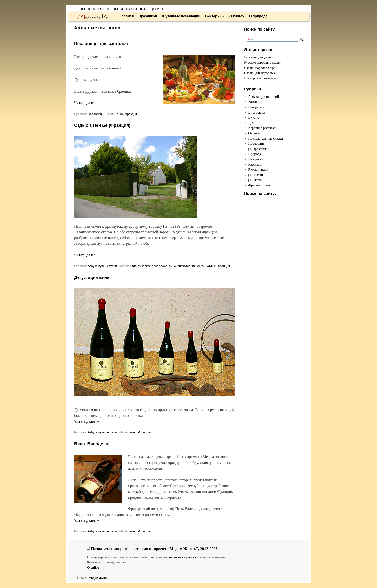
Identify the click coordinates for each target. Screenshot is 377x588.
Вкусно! (254, 117)
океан (201, 266)
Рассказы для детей (258, 57)
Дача (252, 123)
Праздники (148, 16)
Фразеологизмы (260, 185)
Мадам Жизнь (99, 578)
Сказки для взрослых (260, 73)
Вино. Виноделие (92, 444)
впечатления (186, 266)
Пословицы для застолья (101, 44)
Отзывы (254, 133)
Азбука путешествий (102, 266)
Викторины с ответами (261, 78)
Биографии (256, 107)
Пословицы (96, 114)
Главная (127, 16)
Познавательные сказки (266, 138)
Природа (255, 154)
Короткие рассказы (262, 128)
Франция (224, 266)
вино (120, 114)
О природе (258, 16)
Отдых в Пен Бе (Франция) (102, 125)
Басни (253, 102)
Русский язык (258, 169)
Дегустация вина (92, 277)
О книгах (237, 16)
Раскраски (256, 159)
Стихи (257, 180)
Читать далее (87, 103)
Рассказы (255, 164)
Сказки (258, 175)
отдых (211, 266)
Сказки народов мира (260, 68)
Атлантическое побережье (149, 266)
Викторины (215, 16)
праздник (132, 114)
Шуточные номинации (181, 16)
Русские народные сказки (263, 62)
